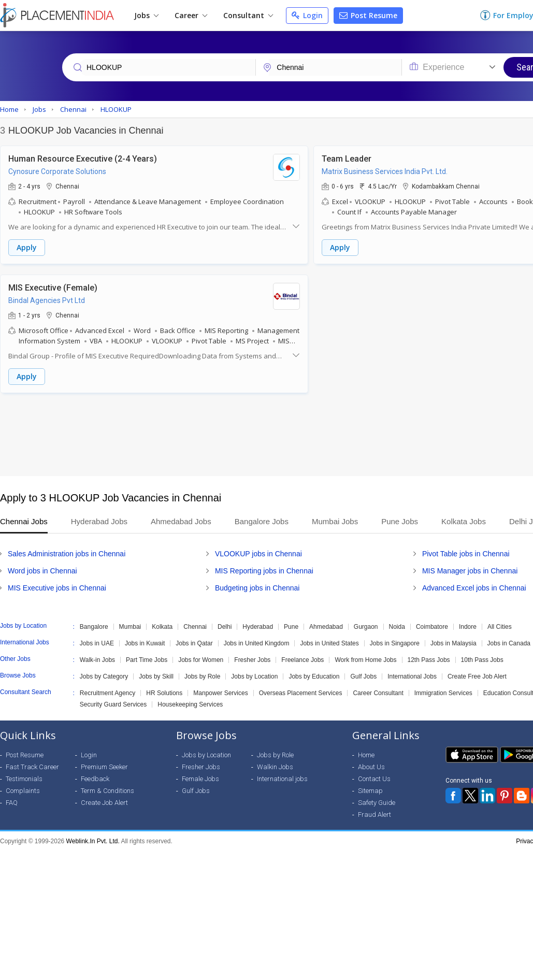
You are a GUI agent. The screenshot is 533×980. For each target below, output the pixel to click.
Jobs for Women (201, 660)
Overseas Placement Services (301, 693)
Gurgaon (366, 627)
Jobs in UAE (97, 643)
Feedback (95, 779)
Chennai (195, 627)
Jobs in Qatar (194, 643)
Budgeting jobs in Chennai (257, 588)
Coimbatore (432, 627)
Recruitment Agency (107, 693)
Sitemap (370, 791)
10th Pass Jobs (482, 660)
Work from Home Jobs (365, 660)
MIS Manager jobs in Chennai (470, 571)
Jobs (146, 15)
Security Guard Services (113, 704)
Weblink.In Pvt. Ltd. (93, 841)
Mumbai (130, 627)
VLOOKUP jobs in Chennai (258, 554)
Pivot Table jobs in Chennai (466, 554)
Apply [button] (27, 247)
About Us (371, 767)
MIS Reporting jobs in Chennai (264, 571)
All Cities (500, 627)
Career (191, 15)
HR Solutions (164, 693)
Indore (468, 627)
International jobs (282, 779)
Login (307, 15)
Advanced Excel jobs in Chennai (474, 588)
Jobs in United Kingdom (257, 643)
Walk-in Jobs (97, 660)
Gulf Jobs (363, 676)
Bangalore (94, 627)
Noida (397, 627)
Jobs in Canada (509, 643)
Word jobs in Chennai (42, 571)
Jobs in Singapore (395, 643)
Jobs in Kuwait (145, 643)
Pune (291, 627)
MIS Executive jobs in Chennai (57, 588)
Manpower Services (220, 693)
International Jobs (412, 676)
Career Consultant (378, 693)
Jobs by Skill (156, 676)
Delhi (225, 627)
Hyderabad (258, 627)
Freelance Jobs (302, 660)
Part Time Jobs (147, 660)
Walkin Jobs (275, 767)
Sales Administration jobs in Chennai (67, 554)
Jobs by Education (314, 676)
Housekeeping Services (190, 704)
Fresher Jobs (252, 660)
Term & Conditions (107, 791)
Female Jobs (200, 779)
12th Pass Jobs (429, 660)
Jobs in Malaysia (453, 643)
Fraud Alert (374, 815)
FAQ (12, 803)
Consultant (248, 15)
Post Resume (368, 15)
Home (366, 755)
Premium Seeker (104, 767)
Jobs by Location (254, 676)
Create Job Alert (104, 803)
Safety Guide (377, 803)
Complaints (23, 791)
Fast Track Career (32, 767)
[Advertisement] (265, 435)
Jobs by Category (104, 676)
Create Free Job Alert (477, 676)
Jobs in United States (329, 643)
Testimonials (24, 779)
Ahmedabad (326, 627)
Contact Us (374, 779)
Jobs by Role (202, 676)
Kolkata (162, 627)
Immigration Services (443, 693)
